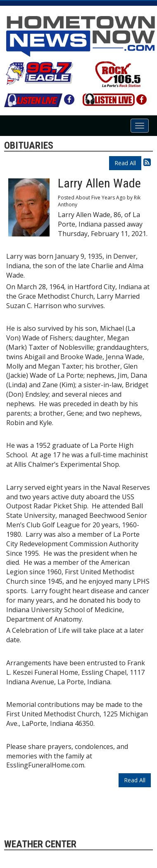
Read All (125, 163)
